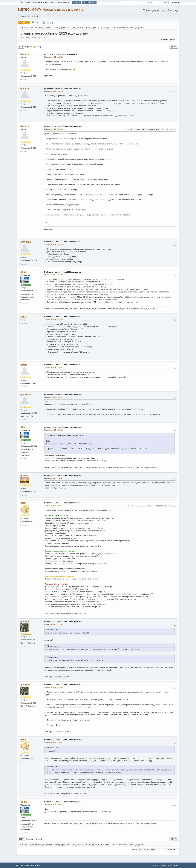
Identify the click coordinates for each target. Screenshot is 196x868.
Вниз (21, 47)
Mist (24, 365)
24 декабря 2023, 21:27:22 (53, 57)
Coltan (106, 28)
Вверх (21, 839)
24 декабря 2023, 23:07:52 (53, 397)
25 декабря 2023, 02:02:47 (53, 742)
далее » (173, 40)
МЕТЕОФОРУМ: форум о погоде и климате (51, 9)
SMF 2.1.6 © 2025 (22, 865)
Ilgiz (101, 28)
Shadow (26, 394)
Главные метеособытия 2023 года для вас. (62, 54)
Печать (174, 47)
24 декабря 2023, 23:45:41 (53, 478)
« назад (164, 40)
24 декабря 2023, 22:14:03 (53, 275)
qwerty (26, 54)
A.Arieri (26, 622)
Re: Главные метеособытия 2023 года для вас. (63, 88)
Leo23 (24, 317)
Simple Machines (35, 865)
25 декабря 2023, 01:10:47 (53, 624)
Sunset (26, 88)
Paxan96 (27, 242)
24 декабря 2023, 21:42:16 (53, 129)
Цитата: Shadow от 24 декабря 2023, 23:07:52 (67, 435)
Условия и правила (166, 865)
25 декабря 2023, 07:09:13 (53, 805)
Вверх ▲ (177, 865)
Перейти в (135, 850)
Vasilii (25, 475)
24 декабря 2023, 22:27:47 (53, 368)
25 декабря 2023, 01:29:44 (53, 687)
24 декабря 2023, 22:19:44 (53, 320)
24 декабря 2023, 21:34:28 (53, 91)
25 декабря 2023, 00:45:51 (53, 506)
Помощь (155, 865)
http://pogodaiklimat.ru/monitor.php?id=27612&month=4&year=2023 (72, 458)
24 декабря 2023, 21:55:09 (53, 245)
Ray (24, 503)
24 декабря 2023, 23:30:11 (53, 430)
